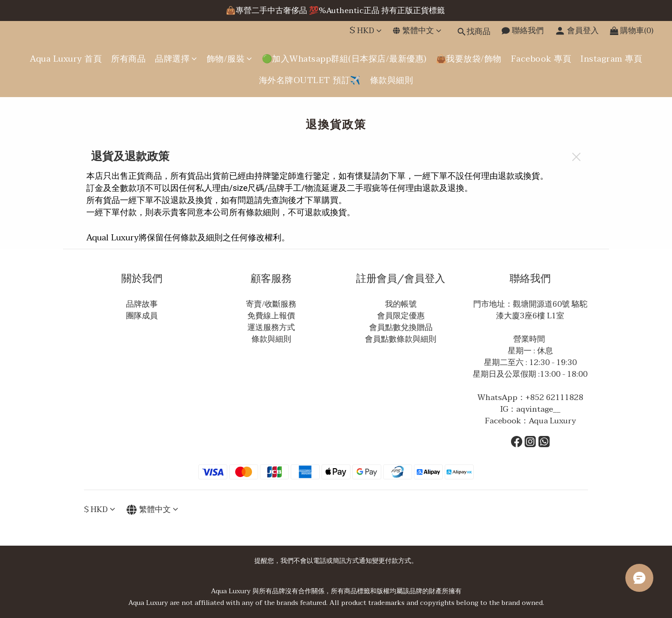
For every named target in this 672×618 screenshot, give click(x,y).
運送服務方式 (271, 327)
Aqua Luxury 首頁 (66, 59)
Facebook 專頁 (541, 59)
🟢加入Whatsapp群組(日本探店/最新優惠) (344, 59)
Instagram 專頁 (611, 59)
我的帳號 (401, 304)
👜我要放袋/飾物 (469, 59)
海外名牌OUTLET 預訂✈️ (310, 81)
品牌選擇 (176, 59)
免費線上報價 (271, 316)
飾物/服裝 (230, 59)
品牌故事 (142, 304)
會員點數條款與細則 (401, 339)
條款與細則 (392, 81)
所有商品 (128, 59)
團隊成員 (142, 316)
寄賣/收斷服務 (271, 304)
